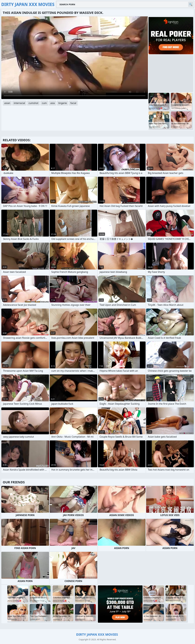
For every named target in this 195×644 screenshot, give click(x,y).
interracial (19, 103)
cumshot (34, 103)
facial (73, 103)
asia (53, 103)
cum (44, 103)
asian (7, 103)
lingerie (63, 103)
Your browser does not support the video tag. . (75, 58)
